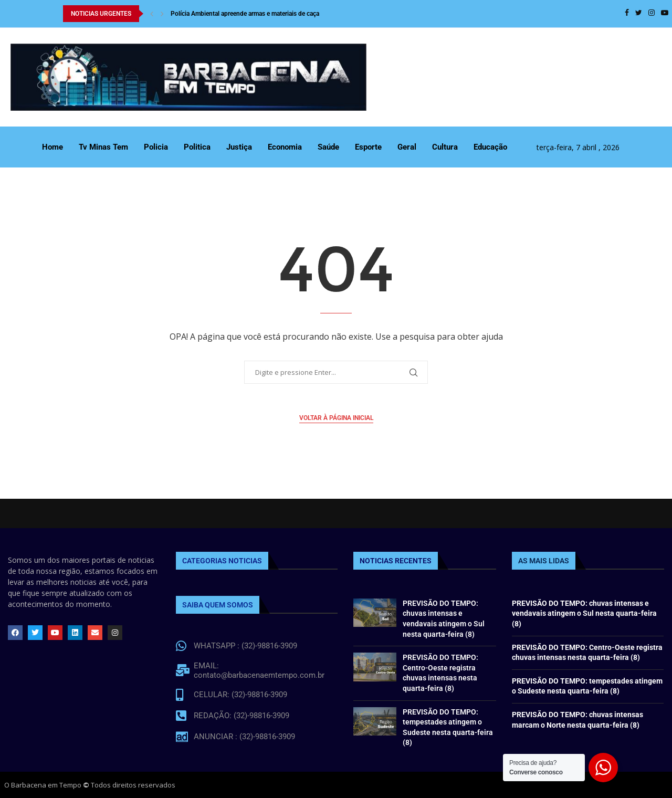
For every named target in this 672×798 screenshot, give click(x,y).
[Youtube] (665, 14)
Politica (197, 147)
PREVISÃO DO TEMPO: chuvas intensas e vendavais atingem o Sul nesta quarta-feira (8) (584, 613)
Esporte (368, 147)
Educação (490, 147)
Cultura (445, 147)
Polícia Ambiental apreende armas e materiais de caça (245, 14)
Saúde (328, 147)
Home (52, 147)
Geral (407, 147)
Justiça (239, 147)
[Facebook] (627, 14)
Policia (156, 147)
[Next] (162, 14)
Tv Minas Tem (103, 147)
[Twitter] (639, 14)
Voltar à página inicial (336, 418)
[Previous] (152, 14)
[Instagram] (652, 14)
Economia (285, 147)
